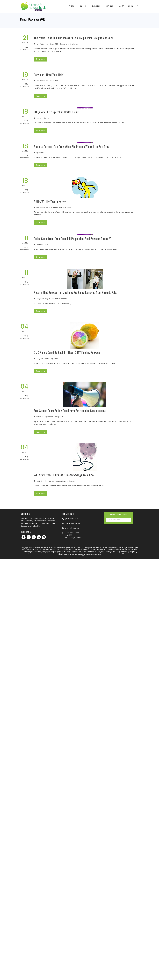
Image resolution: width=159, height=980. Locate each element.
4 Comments (24, 48)
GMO (56, 359)
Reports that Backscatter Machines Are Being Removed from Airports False (75, 292)
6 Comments (24, 397)
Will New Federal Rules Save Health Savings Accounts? (64, 475)
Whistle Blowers (65, 207)
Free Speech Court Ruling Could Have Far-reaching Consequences (70, 411)
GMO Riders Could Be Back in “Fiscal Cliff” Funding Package (67, 352)
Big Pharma (40, 153)
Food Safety (49, 359)
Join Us (130, 6)
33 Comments (24, 122)
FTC (47, 118)
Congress (40, 359)
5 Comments (24, 191)
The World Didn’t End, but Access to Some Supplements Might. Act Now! (73, 38)
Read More (41, 59)
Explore (73, 6)
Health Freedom (52, 207)
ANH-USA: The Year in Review (50, 201)
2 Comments (24, 458)
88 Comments (24, 249)
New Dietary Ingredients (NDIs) (48, 44)
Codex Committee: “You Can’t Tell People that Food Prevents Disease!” (72, 239)
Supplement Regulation (69, 44)
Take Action (97, 6)
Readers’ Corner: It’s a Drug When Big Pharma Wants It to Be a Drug (72, 147)
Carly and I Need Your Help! (49, 75)
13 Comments (24, 283)
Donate (121, 6)
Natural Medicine (55, 481)
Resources (110, 6)
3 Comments (24, 85)
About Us (84, 6)
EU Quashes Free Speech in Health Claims (57, 112)
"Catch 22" (40, 417)
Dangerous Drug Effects (45, 299)
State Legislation (68, 481)
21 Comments (24, 157)
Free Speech (41, 118)
